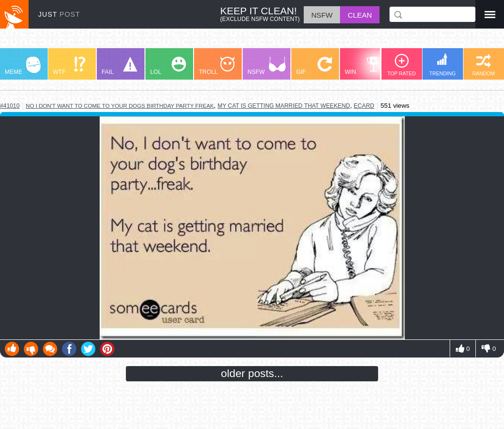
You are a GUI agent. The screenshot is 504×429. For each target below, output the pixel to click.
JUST (59, 14)
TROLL (217, 66)
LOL (168, 66)
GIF (314, 66)
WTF (69, 66)
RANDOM (483, 65)
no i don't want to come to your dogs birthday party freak (120, 106)
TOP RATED (401, 65)
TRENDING (442, 65)
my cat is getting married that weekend (284, 106)
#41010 (10, 106)
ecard (364, 106)
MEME (23, 66)
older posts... (252, 373)
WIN (363, 66)
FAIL (119, 66)
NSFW (267, 66)
